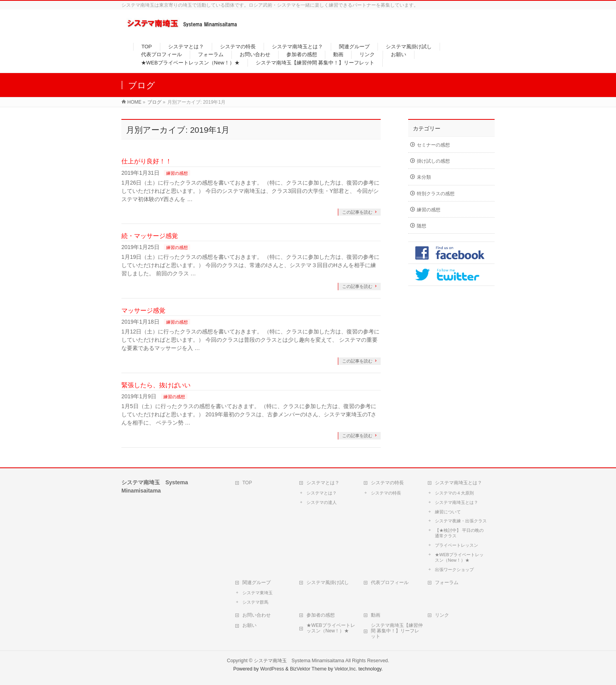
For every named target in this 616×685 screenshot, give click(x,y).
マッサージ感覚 (143, 310)
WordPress (272, 669)
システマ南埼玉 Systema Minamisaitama (299, 661)
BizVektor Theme (308, 669)
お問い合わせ (257, 615)
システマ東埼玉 (258, 593)
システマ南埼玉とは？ (458, 483)
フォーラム (447, 582)
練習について (448, 512)
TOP (247, 483)
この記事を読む (357, 212)
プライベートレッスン (456, 545)
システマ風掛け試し (328, 582)
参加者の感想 (321, 615)
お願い (249, 625)
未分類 (424, 177)
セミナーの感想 (433, 145)
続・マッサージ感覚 (150, 236)
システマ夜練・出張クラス (461, 521)
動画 (376, 615)
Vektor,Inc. (346, 669)
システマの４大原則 (454, 493)
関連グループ (257, 582)
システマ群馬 (255, 602)
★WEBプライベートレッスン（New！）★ (459, 557)
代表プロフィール (390, 582)
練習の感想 (177, 173)
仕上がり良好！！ (147, 161)
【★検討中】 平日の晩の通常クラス (459, 533)
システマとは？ (323, 483)
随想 (422, 226)
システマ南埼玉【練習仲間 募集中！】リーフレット (397, 631)
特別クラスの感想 (436, 194)
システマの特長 (387, 483)
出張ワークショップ (454, 570)
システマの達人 (322, 502)
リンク (442, 615)
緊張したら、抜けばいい (156, 385)
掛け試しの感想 (433, 161)
